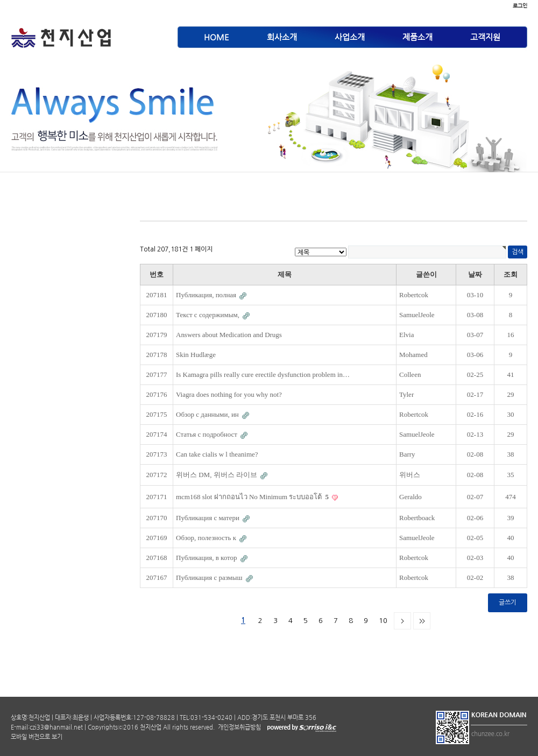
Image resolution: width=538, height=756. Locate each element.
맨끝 (422, 621)
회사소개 (282, 37)
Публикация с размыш (210, 577)
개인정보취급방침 (239, 727)
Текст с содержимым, (208, 315)
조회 (511, 274)
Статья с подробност (207, 434)
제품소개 (417, 37)
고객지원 (485, 37)
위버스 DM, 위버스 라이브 (217, 475)
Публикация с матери (208, 518)
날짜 (475, 274)
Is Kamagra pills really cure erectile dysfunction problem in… (263, 374)
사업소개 (350, 37)
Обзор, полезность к (207, 538)
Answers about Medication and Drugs (229, 335)
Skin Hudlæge (196, 355)
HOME (217, 37)
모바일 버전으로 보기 (37, 737)
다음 (402, 621)
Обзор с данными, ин (208, 414)
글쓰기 (508, 603)
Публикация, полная (207, 295)
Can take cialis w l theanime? (217, 454)
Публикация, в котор (207, 558)
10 (383, 621)
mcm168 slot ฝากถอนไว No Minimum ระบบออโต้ (253, 497)
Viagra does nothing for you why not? (229, 394)
